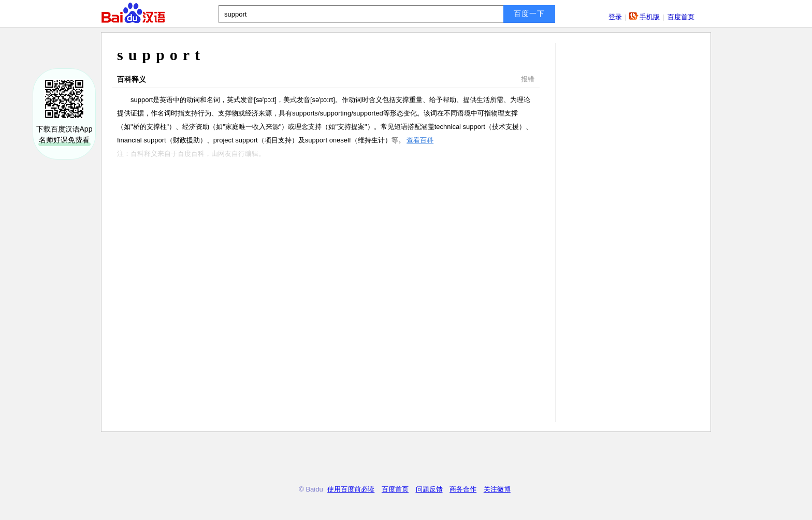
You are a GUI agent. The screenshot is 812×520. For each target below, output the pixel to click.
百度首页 (681, 17)
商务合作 (463, 489)
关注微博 (497, 489)
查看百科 (420, 140)
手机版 (650, 17)
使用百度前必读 (351, 489)
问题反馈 (429, 489)
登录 (615, 17)
